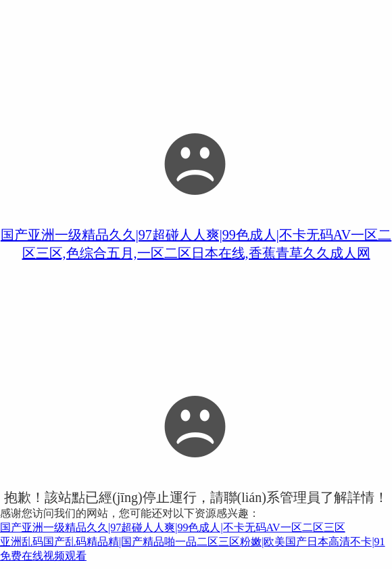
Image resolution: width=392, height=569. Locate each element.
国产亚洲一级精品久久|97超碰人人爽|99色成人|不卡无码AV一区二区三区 (173, 527)
